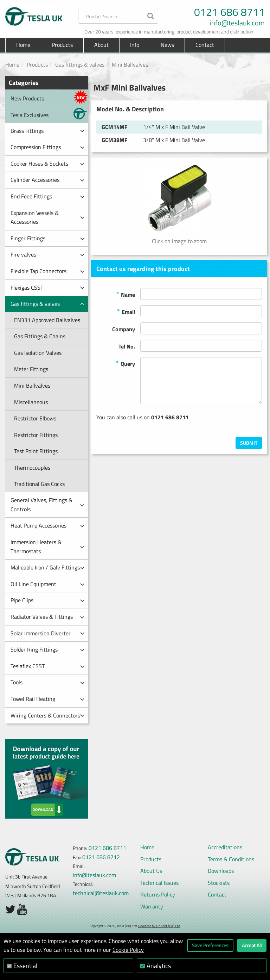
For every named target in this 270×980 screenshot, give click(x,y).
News (167, 45)
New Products (49, 97)
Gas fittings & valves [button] (47, 304)
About (101, 45)
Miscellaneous (31, 402)
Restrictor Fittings (36, 435)
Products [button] (62, 45)
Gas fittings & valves (80, 64)
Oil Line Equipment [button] (47, 584)
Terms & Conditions (231, 859)
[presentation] (208, 423)
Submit (249, 443)
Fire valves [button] (47, 254)
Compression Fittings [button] (47, 147)
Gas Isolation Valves (38, 353)
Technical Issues (159, 883)
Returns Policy (158, 894)
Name (126, 294)
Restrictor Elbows (35, 418)
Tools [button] (47, 682)
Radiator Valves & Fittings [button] (47, 617)
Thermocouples (32, 468)
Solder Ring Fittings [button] (47, 649)
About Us (151, 871)
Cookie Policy (128, 950)
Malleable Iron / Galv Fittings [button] (47, 567)
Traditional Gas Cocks (39, 484)
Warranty (152, 906)
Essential (25, 966)
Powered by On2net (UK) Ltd (159, 926)
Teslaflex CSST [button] (47, 666)
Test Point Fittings (36, 451)
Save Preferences (210, 945)
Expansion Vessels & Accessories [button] (47, 217)
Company (124, 329)
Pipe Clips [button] (47, 600)
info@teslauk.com (237, 23)
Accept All (252, 945)
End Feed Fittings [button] (47, 196)
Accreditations (225, 847)
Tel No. (127, 346)
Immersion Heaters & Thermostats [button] (47, 547)
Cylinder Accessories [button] (47, 180)
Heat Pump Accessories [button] (47, 525)
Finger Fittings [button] (47, 238)
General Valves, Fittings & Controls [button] (47, 505)
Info (135, 45)
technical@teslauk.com (101, 893)
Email (126, 311)
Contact (205, 45)
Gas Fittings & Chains (40, 336)
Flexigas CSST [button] (47, 288)
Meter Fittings (31, 369)
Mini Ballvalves (32, 386)
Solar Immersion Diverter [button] (47, 633)
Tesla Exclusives (49, 114)
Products (37, 64)
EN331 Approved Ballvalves (47, 320)
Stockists (219, 883)
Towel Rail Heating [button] (47, 699)
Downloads (221, 871)
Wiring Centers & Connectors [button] (47, 715)
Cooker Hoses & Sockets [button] (47, 164)
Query (126, 363)
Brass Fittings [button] (47, 131)
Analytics (159, 966)
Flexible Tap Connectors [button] (47, 271)
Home (23, 45)
